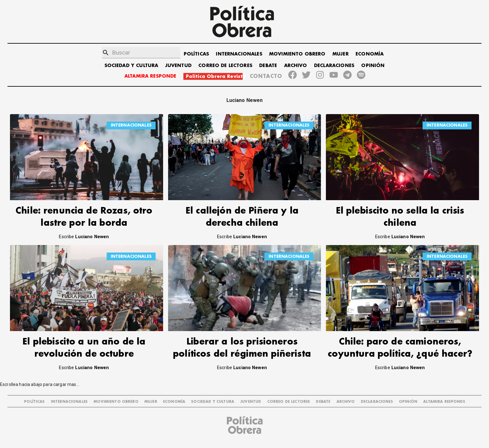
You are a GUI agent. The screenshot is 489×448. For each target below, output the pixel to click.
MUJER (341, 54)
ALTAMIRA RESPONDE (150, 76)
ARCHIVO (296, 66)
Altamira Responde (444, 402)
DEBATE (268, 66)
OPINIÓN (373, 66)
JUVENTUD (178, 66)
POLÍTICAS (196, 54)
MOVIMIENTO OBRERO (297, 54)
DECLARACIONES (334, 66)
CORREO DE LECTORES (225, 66)
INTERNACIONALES (239, 54)
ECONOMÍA (370, 54)
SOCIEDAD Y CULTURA (131, 66)
